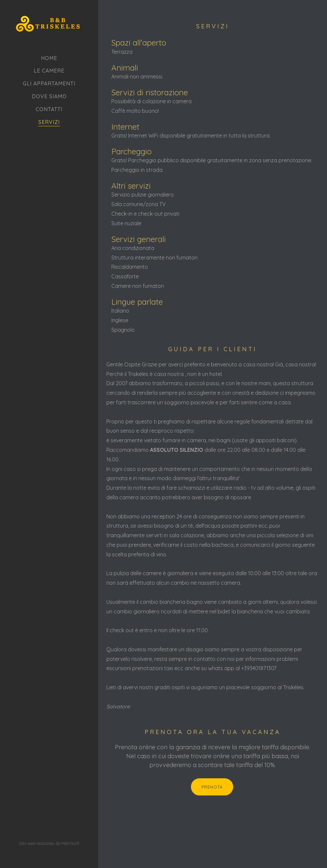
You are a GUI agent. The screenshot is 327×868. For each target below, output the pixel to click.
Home (49, 58)
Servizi (49, 122)
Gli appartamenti (49, 83)
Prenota (198, 787)
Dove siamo (49, 96)
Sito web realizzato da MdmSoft (49, 806)
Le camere (49, 71)
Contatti (49, 109)
